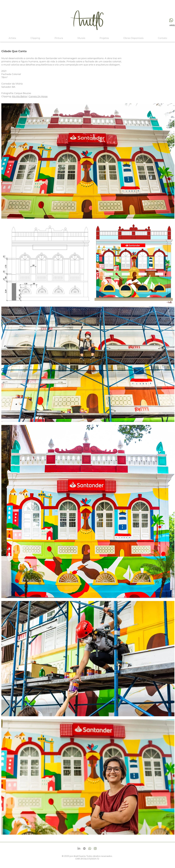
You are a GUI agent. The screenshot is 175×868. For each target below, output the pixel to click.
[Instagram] (95, 849)
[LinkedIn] (79, 849)
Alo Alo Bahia (19, 96)
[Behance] (84, 849)
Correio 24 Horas (38, 96)
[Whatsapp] (171, 20)
